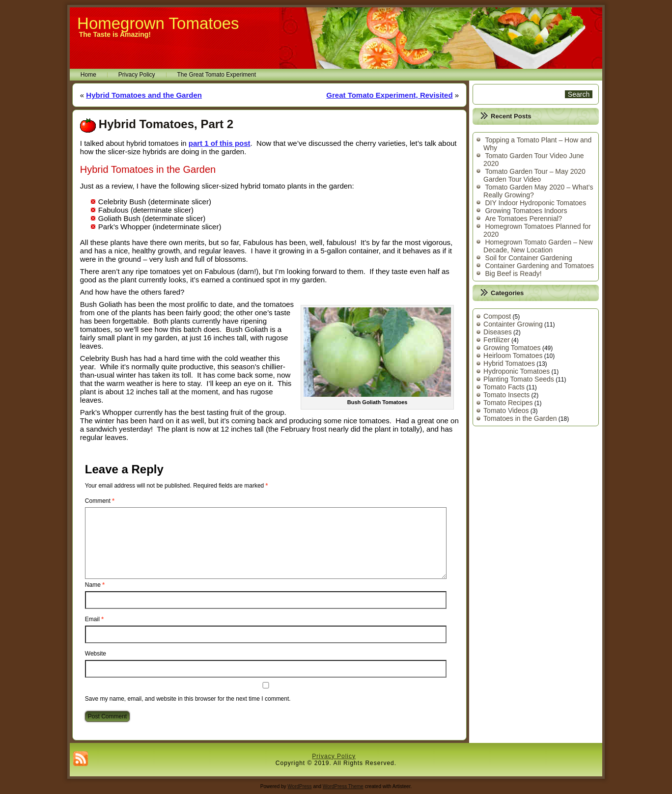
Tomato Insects (506, 395)
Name (95, 585)
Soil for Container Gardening (528, 258)
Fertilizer (497, 340)
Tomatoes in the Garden (520, 418)
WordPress (299, 786)
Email (94, 619)
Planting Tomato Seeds (519, 379)
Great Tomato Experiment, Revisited (389, 95)
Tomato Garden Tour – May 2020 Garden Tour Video (534, 175)
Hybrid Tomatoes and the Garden (144, 95)
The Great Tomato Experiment (217, 75)
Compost (497, 316)
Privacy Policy (137, 75)
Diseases (498, 332)
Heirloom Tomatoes (513, 356)
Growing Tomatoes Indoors (526, 211)
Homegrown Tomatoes (158, 23)
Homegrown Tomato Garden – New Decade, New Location (538, 246)
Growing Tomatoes (512, 348)
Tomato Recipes (508, 403)
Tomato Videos (506, 411)
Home (88, 75)
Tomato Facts (504, 387)
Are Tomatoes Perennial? (523, 219)
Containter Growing (513, 324)
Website (96, 654)
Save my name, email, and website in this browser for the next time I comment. (188, 699)
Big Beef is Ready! (513, 274)
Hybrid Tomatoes (509, 363)
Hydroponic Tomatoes (517, 371)
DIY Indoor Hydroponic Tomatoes (535, 203)
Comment (100, 501)
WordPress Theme (343, 786)
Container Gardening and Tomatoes (539, 266)
